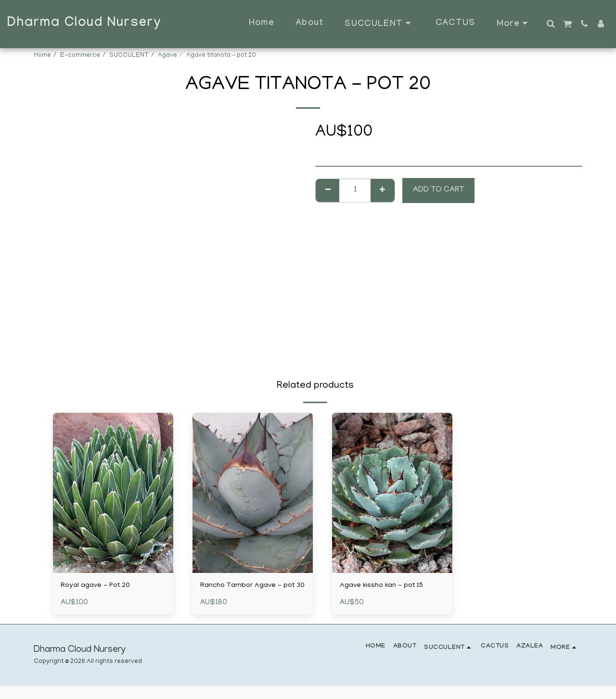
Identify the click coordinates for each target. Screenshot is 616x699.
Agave (167, 56)
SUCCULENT (129, 56)
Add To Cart (438, 190)
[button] (551, 24)
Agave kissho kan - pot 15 (386, 586)
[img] (113, 493)
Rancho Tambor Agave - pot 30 (251, 592)
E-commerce (80, 56)
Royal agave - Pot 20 (99, 586)
